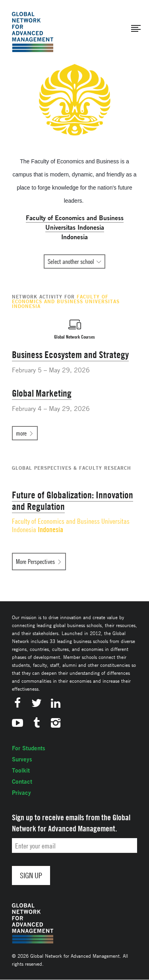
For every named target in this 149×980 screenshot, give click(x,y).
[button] (136, 29)
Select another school (71, 261)
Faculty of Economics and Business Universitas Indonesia (71, 526)
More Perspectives (35, 562)
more (21, 433)
